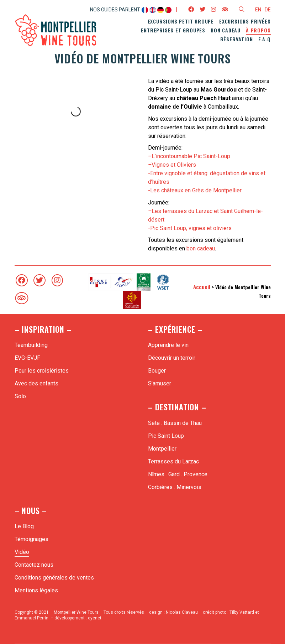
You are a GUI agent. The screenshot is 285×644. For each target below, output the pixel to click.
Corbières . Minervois (175, 487)
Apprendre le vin (168, 345)
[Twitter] (39, 280)
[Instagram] (57, 280)
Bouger (157, 371)
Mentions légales (36, 590)
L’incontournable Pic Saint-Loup (189, 156)
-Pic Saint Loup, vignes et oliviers (190, 228)
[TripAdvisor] (22, 298)
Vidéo (22, 552)
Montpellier (162, 449)
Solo (20, 396)
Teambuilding (31, 345)
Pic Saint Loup (166, 436)
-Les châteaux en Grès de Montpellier (195, 190)
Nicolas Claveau (182, 612)
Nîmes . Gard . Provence (178, 474)
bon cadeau (201, 248)
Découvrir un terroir (172, 358)
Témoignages (31, 539)
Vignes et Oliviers (172, 165)
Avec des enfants (36, 383)
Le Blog (24, 526)
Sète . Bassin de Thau (175, 423)
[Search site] (242, 10)
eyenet (95, 618)
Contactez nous (34, 565)
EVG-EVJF (27, 358)
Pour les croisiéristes (42, 371)
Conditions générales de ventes (54, 578)
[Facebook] (22, 280)
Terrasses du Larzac (173, 461)
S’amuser (160, 383)
